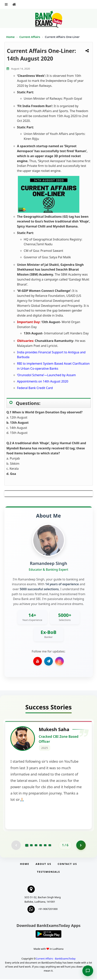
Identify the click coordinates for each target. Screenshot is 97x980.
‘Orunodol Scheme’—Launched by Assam (46, 375)
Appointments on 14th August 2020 (43, 381)
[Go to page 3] (36, 846)
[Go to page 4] (41, 846)
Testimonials (48, 872)
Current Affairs (30, 37)
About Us (43, 865)
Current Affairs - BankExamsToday (56, 959)
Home (11, 37)
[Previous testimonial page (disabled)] (16, 846)
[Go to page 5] (45, 846)
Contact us (67, 865)
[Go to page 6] (50, 846)
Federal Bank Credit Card (35, 388)
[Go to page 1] (27, 846)
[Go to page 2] (31, 846)
